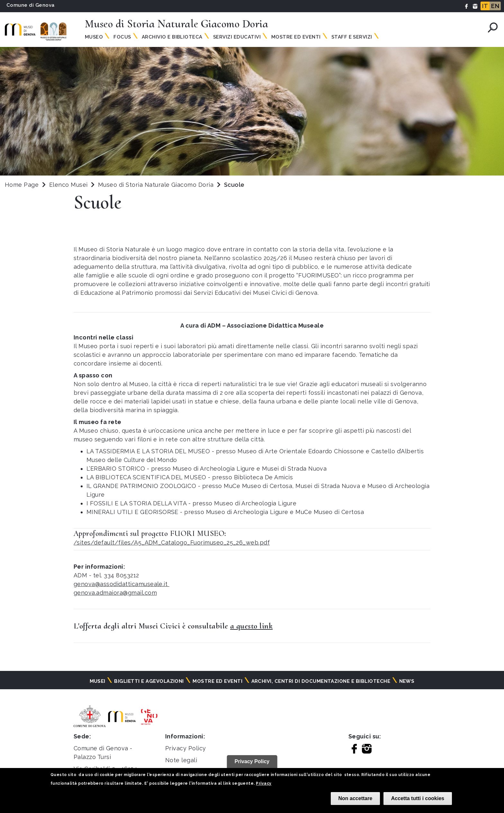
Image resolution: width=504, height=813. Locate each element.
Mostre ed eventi (217, 681)
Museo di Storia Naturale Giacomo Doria (157, 185)
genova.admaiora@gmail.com (115, 593)
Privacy (264, 783)
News (407, 681)
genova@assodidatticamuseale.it (122, 584)
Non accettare (355, 798)
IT (485, 6)
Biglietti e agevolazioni (149, 681)
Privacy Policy (186, 748)
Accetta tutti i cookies (418, 798)
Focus (122, 37)
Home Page (22, 185)
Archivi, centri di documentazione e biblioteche (321, 681)
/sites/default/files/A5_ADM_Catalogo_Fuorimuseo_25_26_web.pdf (172, 542)
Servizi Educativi (237, 37)
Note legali (181, 760)
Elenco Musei (68, 185)
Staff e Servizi (352, 37)
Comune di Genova (31, 5)
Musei (98, 681)
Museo (94, 37)
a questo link (251, 626)
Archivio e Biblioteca (172, 37)
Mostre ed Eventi (296, 37)
